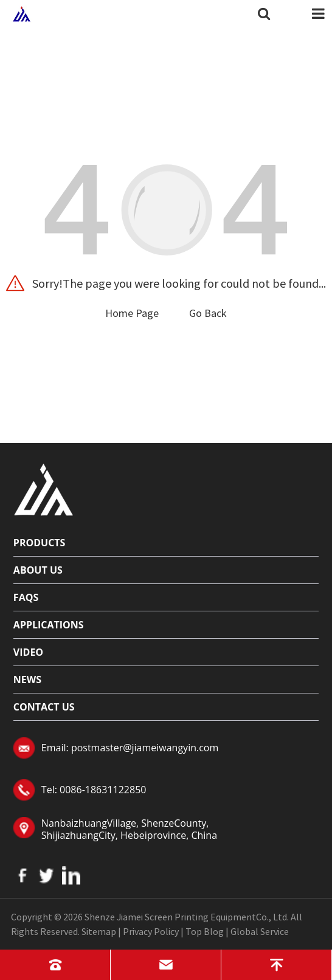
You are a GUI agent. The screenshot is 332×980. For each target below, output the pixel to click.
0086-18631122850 (103, 790)
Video (28, 652)
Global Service (260, 931)
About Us (38, 570)
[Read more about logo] (44, 488)
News (27, 679)
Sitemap (99, 931)
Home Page (132, 313)
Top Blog (205, 931)
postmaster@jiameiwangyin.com (145, 748)
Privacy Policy (151, 931)
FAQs (26, 597)
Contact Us (44, 707)
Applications (49, 625)
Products (40, 543)
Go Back (208, 313)
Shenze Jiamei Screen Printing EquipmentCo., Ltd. (187, 917)
